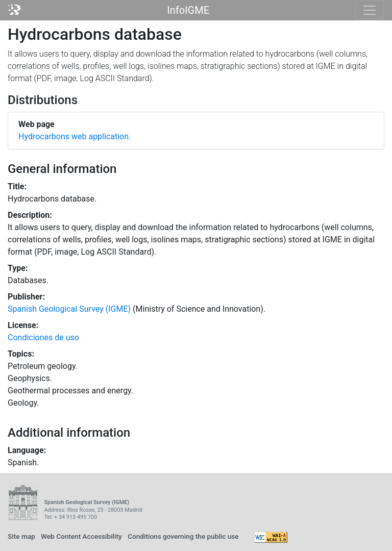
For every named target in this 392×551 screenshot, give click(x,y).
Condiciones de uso (43, 337)
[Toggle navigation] (370, 10)
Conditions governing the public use (183, 536)
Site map (21, 536)
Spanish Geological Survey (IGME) (69, 309)
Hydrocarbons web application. (75, 136)
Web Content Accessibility (81, 536)
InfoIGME (188, 10)
